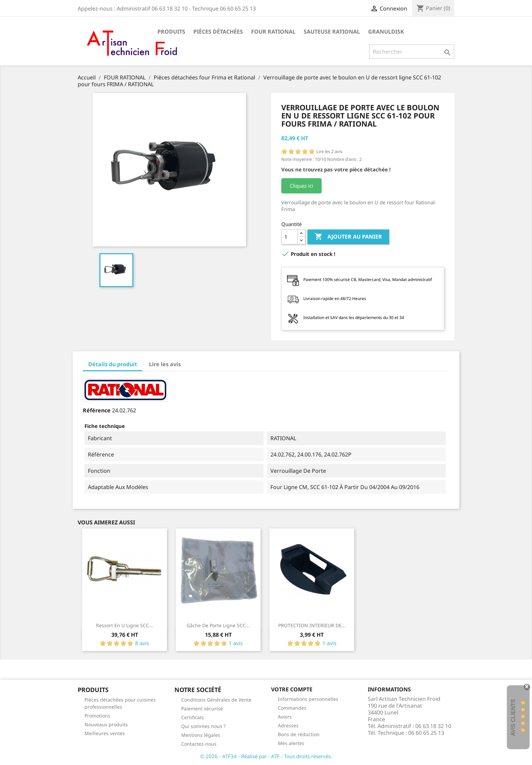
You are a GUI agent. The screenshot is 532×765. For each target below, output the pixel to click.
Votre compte (292, 689)
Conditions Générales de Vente (216, 700)
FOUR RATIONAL (273, 32)
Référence (97, 410)
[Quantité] (289, 237)
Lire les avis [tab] (165, 364)
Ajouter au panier (348, 237)
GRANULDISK (386, 32)
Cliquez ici (301, 186)
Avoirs (285, 717)
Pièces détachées (218, 32)
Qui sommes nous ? (203, 726)
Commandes (292, 708)
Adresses (288, 725)
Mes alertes (291, 743)
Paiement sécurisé (202, 708)
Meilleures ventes (105, 733)
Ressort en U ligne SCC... (125, 625)
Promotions (97, 716)
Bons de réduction (299, 734)
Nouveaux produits (106, 724)
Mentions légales (201, 735)
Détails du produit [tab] (113, 364)
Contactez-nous (199, 744)
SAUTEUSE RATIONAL (332, 32)
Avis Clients (513, 717)
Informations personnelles (308, 699)
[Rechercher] (412, 52)
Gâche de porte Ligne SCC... (218, 625)
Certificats (193, 717)
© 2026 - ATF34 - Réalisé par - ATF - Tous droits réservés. (266, 756)
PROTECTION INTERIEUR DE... (312, 625)
